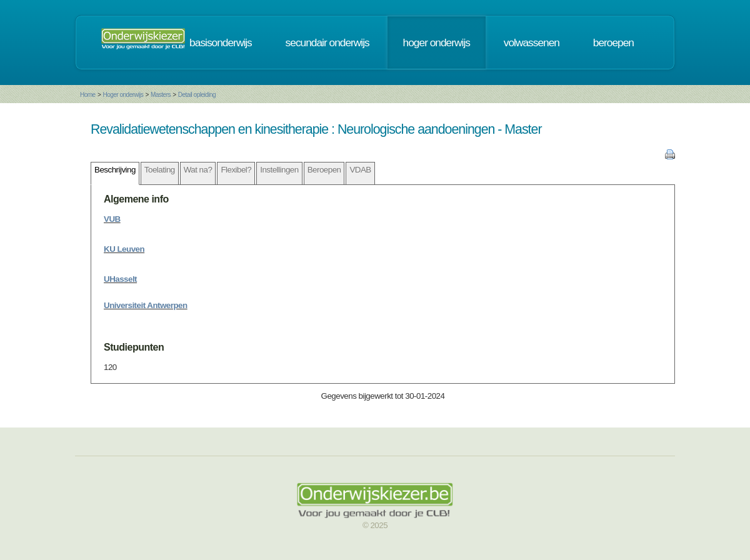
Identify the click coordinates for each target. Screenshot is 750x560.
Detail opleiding (197, 95)
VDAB (360, 170)
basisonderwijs (221, 42)
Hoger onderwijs (123, 95)
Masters (161, 95)
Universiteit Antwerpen (146, 305)
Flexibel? (236, 170)
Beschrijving (115, 170)
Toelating (160, 170)
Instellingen (279, 170)
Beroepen (324, 170)
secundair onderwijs (327, 42)
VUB (112, 219)
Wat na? (198, 170)
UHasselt (120, 279)
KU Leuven (124, 249)
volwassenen (532, 42)
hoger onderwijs (437, 42)
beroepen (613, 42)
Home (88, 95)
